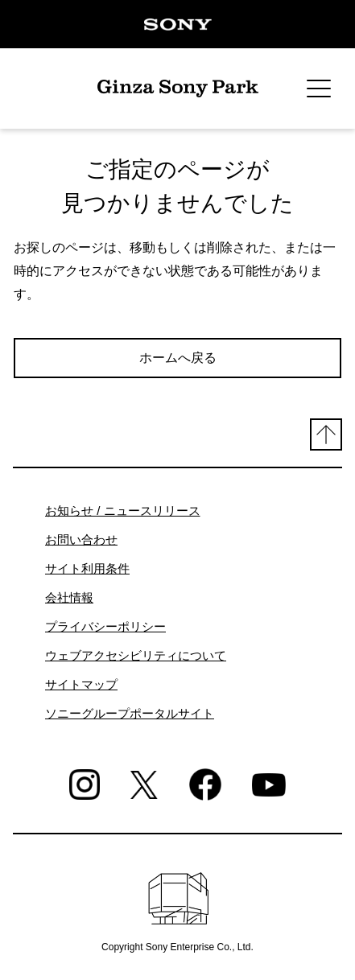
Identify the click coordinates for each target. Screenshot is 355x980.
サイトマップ (81, 684)
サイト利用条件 (87, 568)
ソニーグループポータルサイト (130, 713)
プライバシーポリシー (105, 626)
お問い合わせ (81, 539)
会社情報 (69, 597)
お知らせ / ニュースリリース (123, 511)
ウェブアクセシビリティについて (136, 655)
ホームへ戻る (178, 358)
